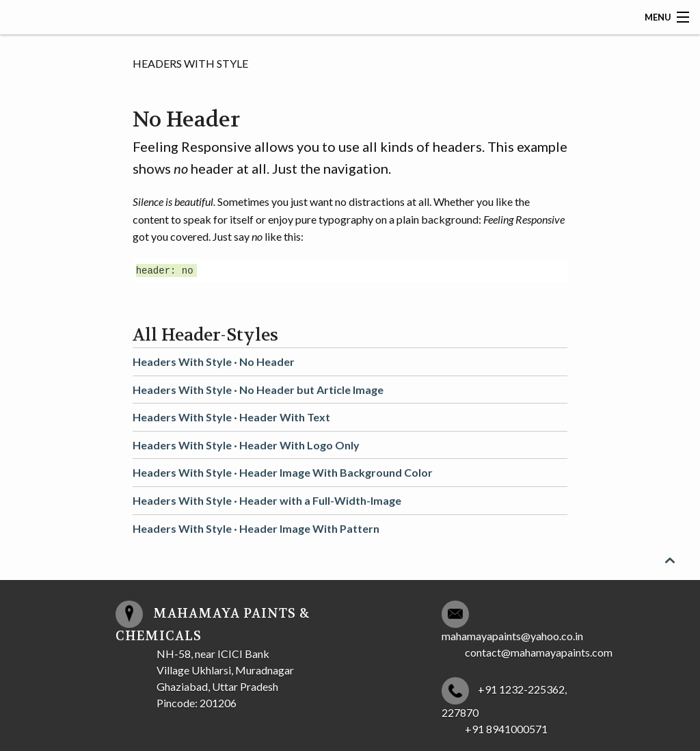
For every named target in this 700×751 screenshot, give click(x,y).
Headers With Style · (214, 361)
